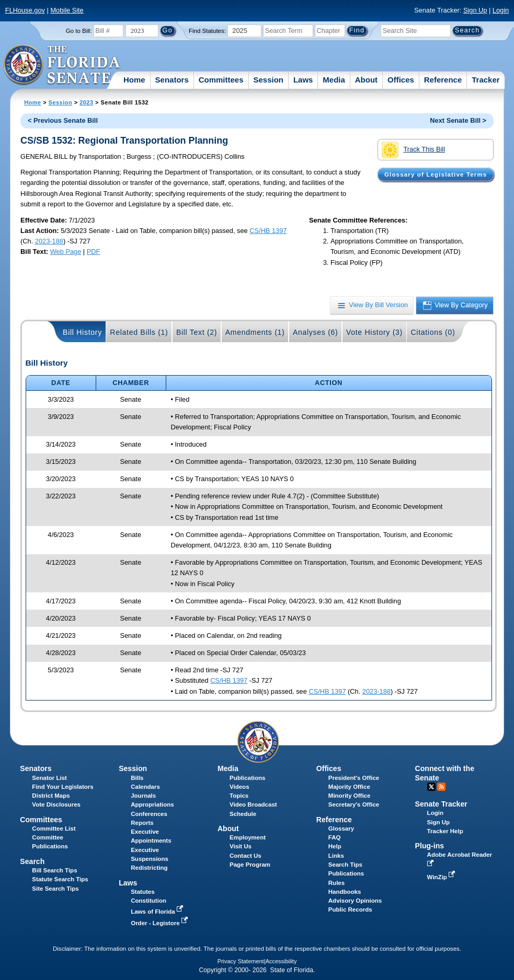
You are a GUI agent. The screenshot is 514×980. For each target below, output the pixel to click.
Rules (336, 883)
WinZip (442, 877)
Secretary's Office (354, 804)
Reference (443, 80)
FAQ (335, 837)
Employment (248, 837)
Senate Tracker (441, 804)
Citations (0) (433, 332)
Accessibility (281, 961)
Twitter (431, 787)
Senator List (49, 778)
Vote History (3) (374, 332)
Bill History (82, 332)
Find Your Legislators (62, 787)
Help (335, 846)
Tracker (486, 80)
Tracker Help (445, 831)
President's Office (354, 778)
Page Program (250, 865)
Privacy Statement (241, 961)
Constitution (149, 901)
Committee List (54, 829)
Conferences (149, 814)
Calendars (145, 787)
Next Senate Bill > (458, 120)
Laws (303, 80)
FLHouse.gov (25, 10)
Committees (221, 80)
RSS (441, 787)
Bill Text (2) (197, 332)
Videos (239, 787)
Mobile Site (67, 10)
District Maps (51, 796)
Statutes (142, 892)
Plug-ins (430, 846)
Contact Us (245, 856)
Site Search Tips (55, 889)
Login (501, 10)
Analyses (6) (316, 332)
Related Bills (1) (139, 332)
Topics (239, 796)
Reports (142, 823)
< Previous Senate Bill (63, 120)
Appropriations (152, 804)
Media (334, 80)
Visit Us (241, 846)
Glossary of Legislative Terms (436, 174)
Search (32, 861)
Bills (137, 778)
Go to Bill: (79, 31)
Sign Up (475, 10)
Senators (172, 80)
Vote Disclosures (56, 804)
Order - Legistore (160, 923)
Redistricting (149, 868)
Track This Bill (413, 150)
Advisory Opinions (355, 901)
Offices (401, 80)
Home (134, 80)
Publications (247, 778)
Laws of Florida (158, 912)
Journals (143, 796)
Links (336, 856)
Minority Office (350, 796)
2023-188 (49, 241)
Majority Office (349, 787)
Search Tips (345, 865)
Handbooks (345, 892)
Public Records (350, 909)
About (366, 80)
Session (268, 80)
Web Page (66, 252)
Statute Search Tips (60, 879)
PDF (94, 252)
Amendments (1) (255, 332)
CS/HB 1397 (268, 231)
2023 (86, 102)
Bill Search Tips (54, 870)
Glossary (341, 829)
